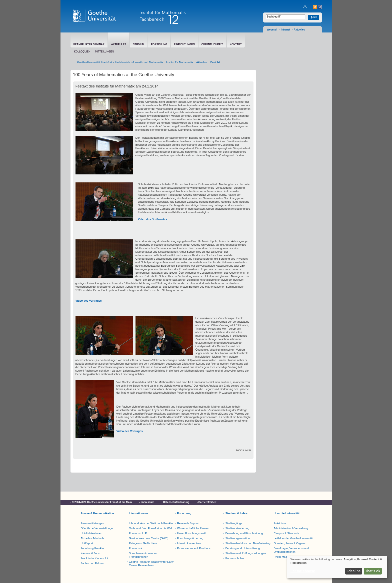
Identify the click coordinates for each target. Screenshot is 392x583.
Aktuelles (299, 30)
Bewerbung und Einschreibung (244, 533)
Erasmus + (136, 548)
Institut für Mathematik (163, 12)
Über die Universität (287, 513)
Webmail (272, 30)
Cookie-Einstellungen (85, 507)
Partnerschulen (235, 558)
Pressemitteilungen (92, 523)
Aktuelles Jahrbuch (92, 538)
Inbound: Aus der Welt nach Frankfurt (152, 523)
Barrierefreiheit (207, 502)
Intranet (285, 30)
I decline (353, 571)
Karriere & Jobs (90, 553)
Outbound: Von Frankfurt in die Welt (151, 528)
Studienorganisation (238, 538)
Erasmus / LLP (138, 533)
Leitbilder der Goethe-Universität (293, 538)
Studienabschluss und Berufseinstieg (248, 543)
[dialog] (337, 567)
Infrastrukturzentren (189, 543)
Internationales (139, 513)
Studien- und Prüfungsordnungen (246, 553)
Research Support (188, 523)
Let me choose (303, 571)
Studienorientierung (237, 528)
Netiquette (113, 507)
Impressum (147, 502)
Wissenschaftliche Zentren (193, 528)
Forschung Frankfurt (93, 548)
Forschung (184, 513)
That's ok (373, 571)
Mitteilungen (104, 52)
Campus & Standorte (286, 533)
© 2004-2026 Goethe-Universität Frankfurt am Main (102, 502)
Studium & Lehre (236, 513)
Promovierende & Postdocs (194, 548)
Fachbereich (152, 19)
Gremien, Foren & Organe (290, 543)
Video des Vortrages (89, 301)
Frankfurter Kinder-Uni (94, 558)
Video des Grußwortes (153, 219)
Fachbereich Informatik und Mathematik (139, 62)
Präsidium (280, 523)
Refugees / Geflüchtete (143, 543)
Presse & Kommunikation (97, 513)
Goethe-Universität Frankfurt (95, 62)
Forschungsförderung (190, 538)
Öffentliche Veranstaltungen (98, 528)
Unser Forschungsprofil (191, 533)
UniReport (87, 543)
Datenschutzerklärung (176, 502)
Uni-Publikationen (91, 533)
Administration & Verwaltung (291, 528)
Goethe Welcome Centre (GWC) (149, 538)
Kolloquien (82, 52)
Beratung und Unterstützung (243, 548)
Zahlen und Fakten (92, 563)
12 (173, 19)
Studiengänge (234, 523)
